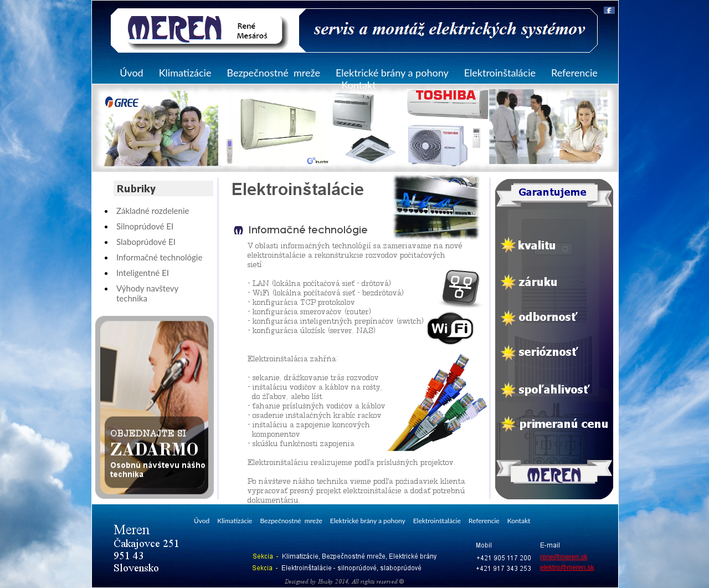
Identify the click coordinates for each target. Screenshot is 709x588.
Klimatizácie (185, 73)
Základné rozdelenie (153, 211)
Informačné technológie (159, 257)
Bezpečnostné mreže (273, 73)
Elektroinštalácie (500, 73)
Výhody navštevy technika (147, 293)
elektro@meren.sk (567, 567)
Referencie (574, 73)
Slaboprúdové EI (146, 242)
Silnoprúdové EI (145, 226)
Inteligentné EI (143, 273)
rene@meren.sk (564, 557)
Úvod (131, 73)
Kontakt (358, 85)
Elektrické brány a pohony (392, 73)
